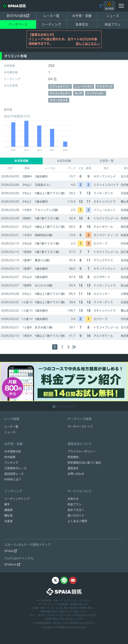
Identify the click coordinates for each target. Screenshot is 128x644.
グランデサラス (103, 260)
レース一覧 (51, 16)
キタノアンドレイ (105, 176)
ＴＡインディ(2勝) (47, 210)
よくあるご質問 (77, 521)
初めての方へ (76, 510)
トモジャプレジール (106, 218)
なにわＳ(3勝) (44, 285)
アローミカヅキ (59, 100)
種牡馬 (8, 516)
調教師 (8, 510)
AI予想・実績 (82, 16)
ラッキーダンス (103, 193)
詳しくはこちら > (88, 44)
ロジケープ (100, 244)
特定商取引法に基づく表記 (84, 463)
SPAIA (11, 551)
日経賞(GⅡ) (42, 185)
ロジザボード (102, 277)
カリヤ (78, 93)
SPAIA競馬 (60, 627)
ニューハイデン (84, 86)
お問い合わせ (76, 474)
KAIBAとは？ (13, 479)
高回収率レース (14, 474)
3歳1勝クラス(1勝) (47, 218)
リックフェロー (96, 93)
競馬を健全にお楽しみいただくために (64, 619)
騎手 (7, 504)
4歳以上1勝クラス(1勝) (50, 193)
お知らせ (73, 499)
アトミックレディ (60, 93)
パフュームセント (105, 210)
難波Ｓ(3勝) (42, 260)
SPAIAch (12, 565)
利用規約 (73, 457)
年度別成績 (64, 161)
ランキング (11, 463)
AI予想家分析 (13, 451)
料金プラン (75, 504)
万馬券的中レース (15, 468)
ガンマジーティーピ (106, 235)
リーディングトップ (17, 499)
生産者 (8, 521)
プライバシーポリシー (81, 451)
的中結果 (10, 457)
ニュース (113, 16)
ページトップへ (64, 407)
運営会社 (73, 468)
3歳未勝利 (41, 176)
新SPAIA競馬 (18, 16)
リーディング (51, 24)
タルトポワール (103, 227)
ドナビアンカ (105, 86)
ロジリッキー (102, 294)
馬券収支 (82, 24)
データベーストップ (80, 427)
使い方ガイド (76, 516)
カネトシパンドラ (105, 202)
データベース (18, 24)
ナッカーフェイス (105, 285)
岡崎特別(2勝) (44, 235)
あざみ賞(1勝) (44, 327)
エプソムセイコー (60, 86)
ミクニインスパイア (106, 185)
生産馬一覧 (107, 161)
